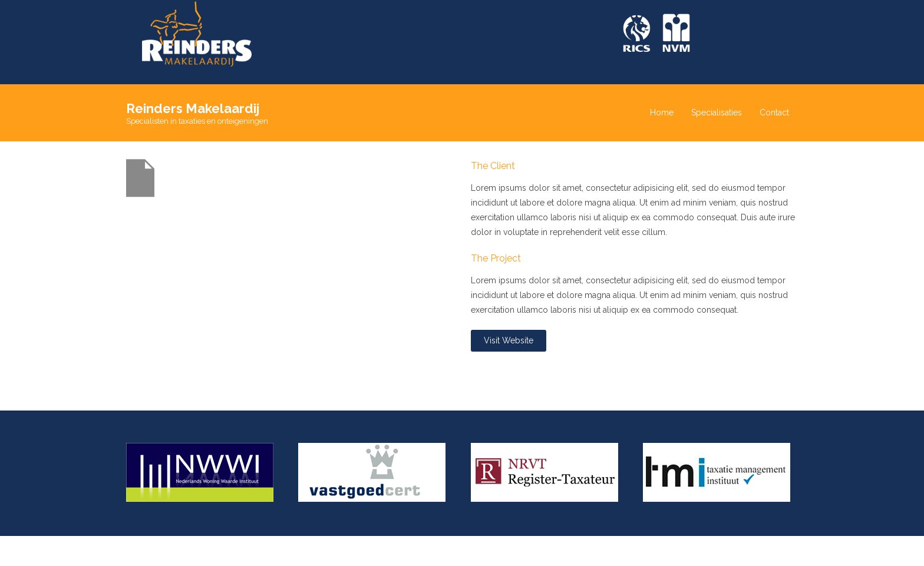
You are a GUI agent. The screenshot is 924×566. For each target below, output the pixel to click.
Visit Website (509, 340)
